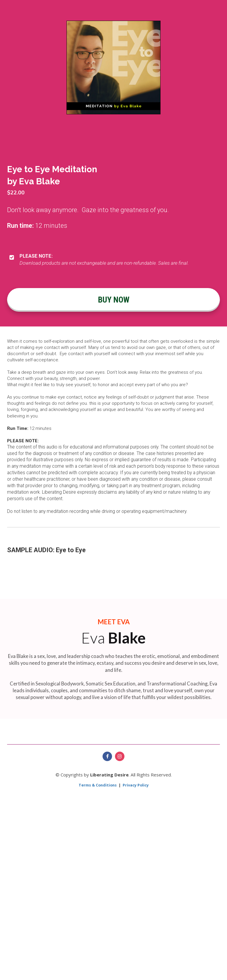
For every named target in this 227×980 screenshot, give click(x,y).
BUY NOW (114, 300)
